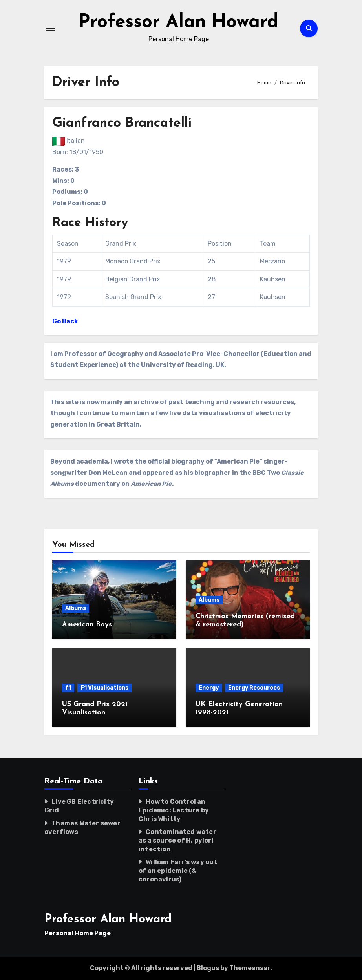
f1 (68, 688)
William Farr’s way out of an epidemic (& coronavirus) (178, 871)
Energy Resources (254, 688)
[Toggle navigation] (51, 28)
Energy (209, 688)
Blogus (208, 968)
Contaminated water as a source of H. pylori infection (177, 840)
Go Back (65, 321)
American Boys (87, 625)
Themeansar (250, 968)
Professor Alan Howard (178, 23)
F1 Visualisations (104, 688)
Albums (76, 608)
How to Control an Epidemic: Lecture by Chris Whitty (174, 810)
